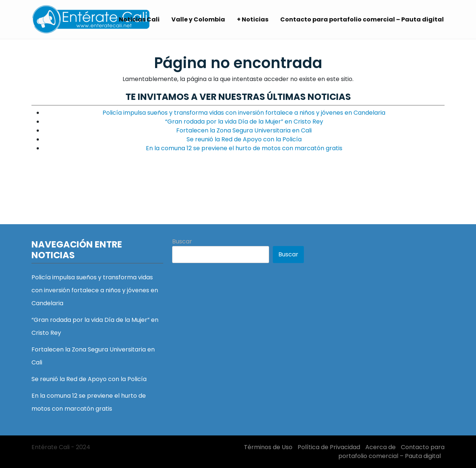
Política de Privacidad (329, 447)
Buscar (182, 241)
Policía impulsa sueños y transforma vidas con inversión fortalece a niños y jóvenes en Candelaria (244, 113)
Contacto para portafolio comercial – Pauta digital (362, 19)
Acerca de (381, 447)
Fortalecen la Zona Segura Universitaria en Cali (244, 130)
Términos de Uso (268, 447)
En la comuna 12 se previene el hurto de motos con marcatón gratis (244, 148)
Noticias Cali (139, 19)
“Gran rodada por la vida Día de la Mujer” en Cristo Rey (244, 122)
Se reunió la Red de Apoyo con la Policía (244, 139)
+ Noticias (253, 19)
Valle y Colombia (198, 19)
